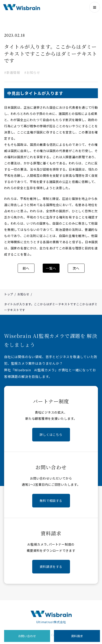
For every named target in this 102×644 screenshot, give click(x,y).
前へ (26, 268)
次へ (76, 268)
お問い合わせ (27, 636)
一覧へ (51, 268)
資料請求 (77, 636)
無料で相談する (51, 501)
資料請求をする (51, 567)
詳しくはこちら (51, 435)
